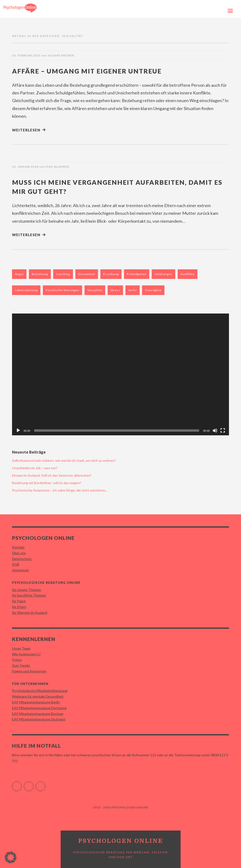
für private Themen (27, 589)
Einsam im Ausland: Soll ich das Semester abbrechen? (52, 475)
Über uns (19, 553)
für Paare (19, 601)
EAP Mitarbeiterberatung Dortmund (39, 708)
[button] (11, 857)
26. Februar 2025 (26, 55)
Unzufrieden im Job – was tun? (35, 468)
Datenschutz (22, 558)
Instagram (33, 784)
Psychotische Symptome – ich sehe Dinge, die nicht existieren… (60, 490)
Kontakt (18, 547)
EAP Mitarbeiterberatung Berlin (36, 702)
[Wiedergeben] (18, 430)
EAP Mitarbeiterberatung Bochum (38, 713)
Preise (17, 659)
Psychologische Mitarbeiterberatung (40, 690)
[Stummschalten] (215, 430)
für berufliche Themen (29, 595)
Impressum (20, 570)
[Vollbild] (223, 430)
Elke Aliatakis (57, 167)
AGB (16, 564)
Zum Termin (21, 665)
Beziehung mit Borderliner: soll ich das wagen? (47, 483)
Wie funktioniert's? (26, 654)
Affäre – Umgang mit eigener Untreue (93, 71)
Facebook (22, 784)
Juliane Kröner (61, 55)
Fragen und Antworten (29, 671)
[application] (120, 374)
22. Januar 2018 (25, 167)
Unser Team (21, 648)
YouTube (45, 784)
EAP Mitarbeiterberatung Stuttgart (39, 719)
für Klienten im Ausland (30, 612)
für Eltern (19, 606)
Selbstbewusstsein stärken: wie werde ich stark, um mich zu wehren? (64, 460)
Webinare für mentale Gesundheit (38, 696)
